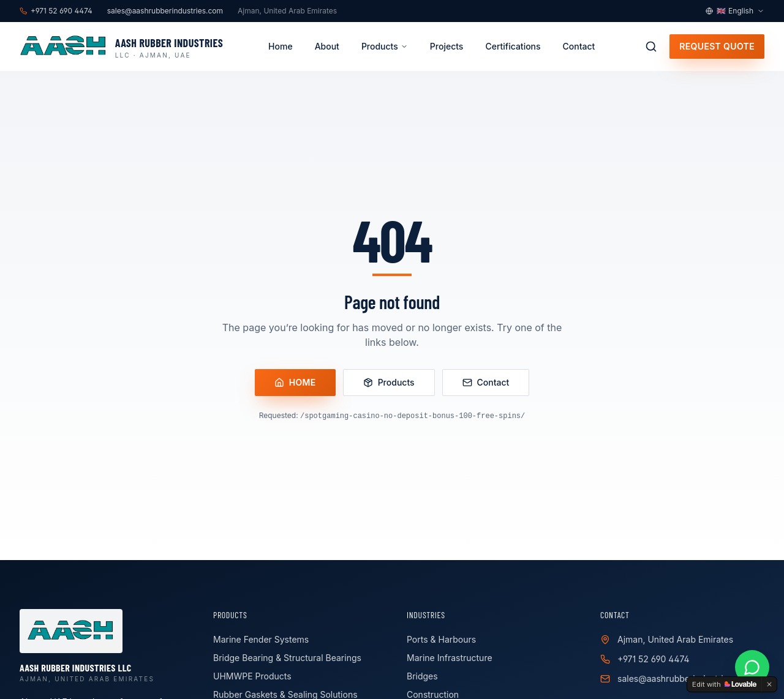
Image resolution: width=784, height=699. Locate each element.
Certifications (513, 46)
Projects (447, 46)
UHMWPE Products (252, 676)
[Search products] (651, 47)
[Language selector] (735, 11)
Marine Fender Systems (261, 639)
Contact (579, 46)
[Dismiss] (769, 684)
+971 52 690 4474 (654, 659)
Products (385, 46)
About (327, 46)
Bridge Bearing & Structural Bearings (287, 658)
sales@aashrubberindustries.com (685, 678)
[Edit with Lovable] (724, 684)
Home (281, 46)
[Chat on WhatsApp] (752, 667)
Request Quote (717, 46)
